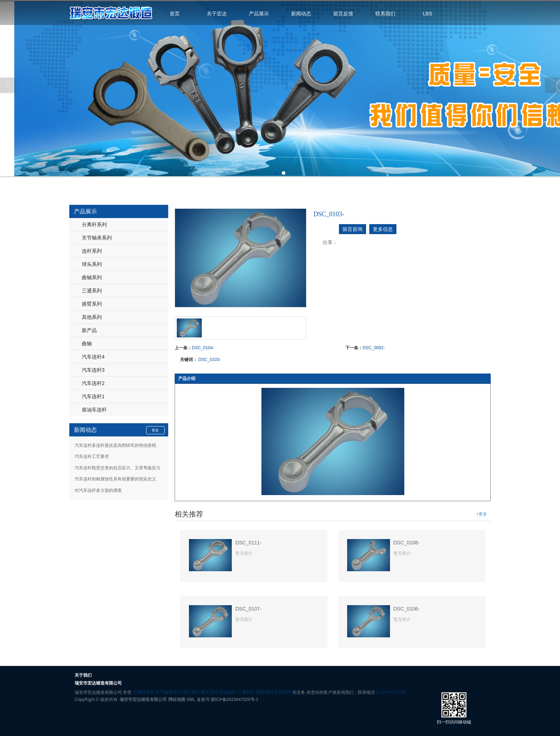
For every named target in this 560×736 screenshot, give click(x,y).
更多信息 (383, 229)
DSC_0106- (407, 609)
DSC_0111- (248, 543)
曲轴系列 (92, 277)
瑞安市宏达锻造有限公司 (143, 700)
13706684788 (392, 692)
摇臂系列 (92, 304)
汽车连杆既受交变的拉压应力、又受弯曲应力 (117, 468)
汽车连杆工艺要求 (92, 456)
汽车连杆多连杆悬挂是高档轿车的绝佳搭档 (115, 445)
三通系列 (92, 291)
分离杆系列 (94, 224)
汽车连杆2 (93, 383)
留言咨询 (352, 229)
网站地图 (177, 700)
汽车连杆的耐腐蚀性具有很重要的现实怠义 (115, 479)
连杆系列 (92, 251)
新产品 (89, 330)
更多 (155, 430)
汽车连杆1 (93, 396)
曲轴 (87, 344)
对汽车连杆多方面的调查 (98, 490)
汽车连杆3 (93, 370)
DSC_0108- (407, 543)
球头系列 (92, 264)
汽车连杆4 (93, 357)
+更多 (482, 514)
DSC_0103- (209, 360)
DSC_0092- (374, 348)
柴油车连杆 (94, 410)
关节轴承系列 (97, 238)
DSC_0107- (248, 609)
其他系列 (92, 317)
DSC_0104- (203, 348)
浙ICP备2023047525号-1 (234, 700)
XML (191, 700)
